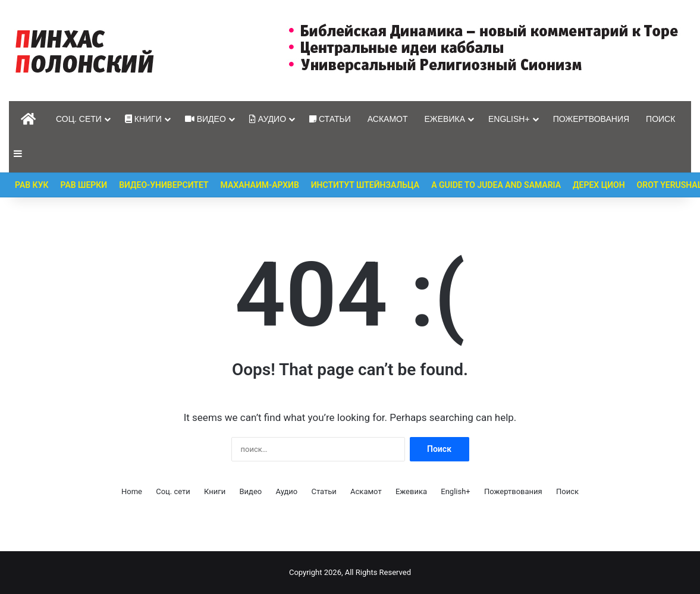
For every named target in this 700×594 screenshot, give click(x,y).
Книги (143, 119)
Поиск (660, 119)
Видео (205, 119)
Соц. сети (79, 119)
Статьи (330, 119)
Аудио (268, 119)
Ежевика (445, 119)
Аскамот (388, 119)
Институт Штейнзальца (365, 185)
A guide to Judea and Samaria (496, 185)
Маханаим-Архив (260, 185)
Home (132, 491)
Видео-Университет (164, 185)
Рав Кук (32, 185)
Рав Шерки (84, 185)
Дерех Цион (599, 185)
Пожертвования (591, 119)
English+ (509, 119)
